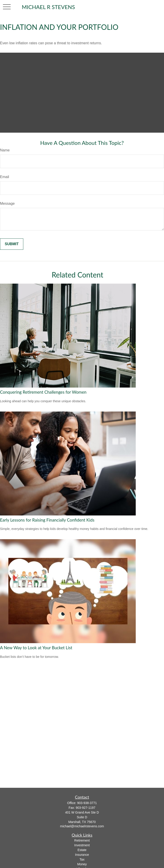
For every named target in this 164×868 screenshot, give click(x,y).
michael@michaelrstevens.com (82, 826)
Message (7, 203)
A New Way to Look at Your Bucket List (36, 648)
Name (5, 150)
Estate (82, 850)
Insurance (82, 855)
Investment (82, 845)
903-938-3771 (87, 803)
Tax (82, 859)
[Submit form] (12, 244)
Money (82, 864)
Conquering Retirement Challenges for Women (43, 392)
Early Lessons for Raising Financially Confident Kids (47, 520)
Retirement (82, 840)
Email (5, 177)
